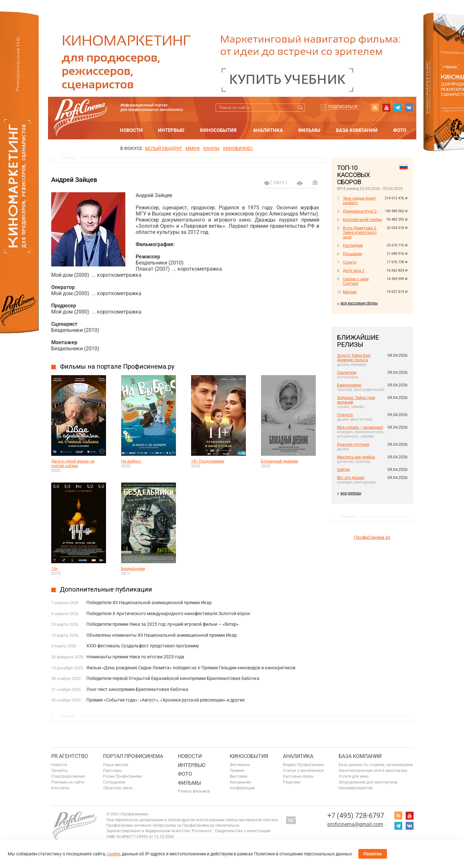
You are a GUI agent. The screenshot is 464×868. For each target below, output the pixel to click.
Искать (301, 108)
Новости (131, 130)
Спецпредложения (68, 776)
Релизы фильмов (194, 791)
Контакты (60, 788)
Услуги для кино (354, 776)
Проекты (59, 771)
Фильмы (309, 130)
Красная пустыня (353, 444)
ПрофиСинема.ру (372, 537)
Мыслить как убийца (356, 457)
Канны (211, 148)
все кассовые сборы (359, 303)
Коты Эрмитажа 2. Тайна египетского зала (360, 233)
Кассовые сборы (298, 776)
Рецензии (292, 782)
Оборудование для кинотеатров (368, 782)
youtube (386, 107)
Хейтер (343, 470)
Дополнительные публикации (106, 589)
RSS (375, 107)
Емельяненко (349, 385)
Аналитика (268, 130)
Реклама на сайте (68, 782)
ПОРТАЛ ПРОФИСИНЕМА (133, 756)
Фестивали (240, 765)
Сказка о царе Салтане (356, 281)
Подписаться (343, 107)
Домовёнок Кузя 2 (360, 211)
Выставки (239, 776)
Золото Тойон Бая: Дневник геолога (354, 358)
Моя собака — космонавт (360, 427)
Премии (237, 771)
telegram (398, 107)
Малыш (350, 292)
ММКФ (193, 148)
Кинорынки (240, 782)
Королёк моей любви (362, 220)
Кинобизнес (238, 148)
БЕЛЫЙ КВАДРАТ (164, 148)
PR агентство (70, 756)
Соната (350, 262)
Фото (400, 130)
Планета (345, 415)
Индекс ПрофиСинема (303, 765)
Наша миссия (116, 765)
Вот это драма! (351, 478)
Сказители (347, 373)
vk (409, 107)
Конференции (242, 788)
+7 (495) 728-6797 (356, 816)
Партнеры (112, 771)
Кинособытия (218, 130)
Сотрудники (114, 782)
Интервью (171, 130)
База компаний (357, 130)
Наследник (353, 245)
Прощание (353, 254)
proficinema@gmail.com (355, 824)
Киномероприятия (356, 788)
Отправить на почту (315, 182)
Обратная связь (118, 788)
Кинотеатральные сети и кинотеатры (373, 771)
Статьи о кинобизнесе (303, 771)
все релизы (351, 493)
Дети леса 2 (354, 271)
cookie (113, 854)
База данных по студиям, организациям (376, 765)
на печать (300, 183)
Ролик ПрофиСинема (123, 776)
